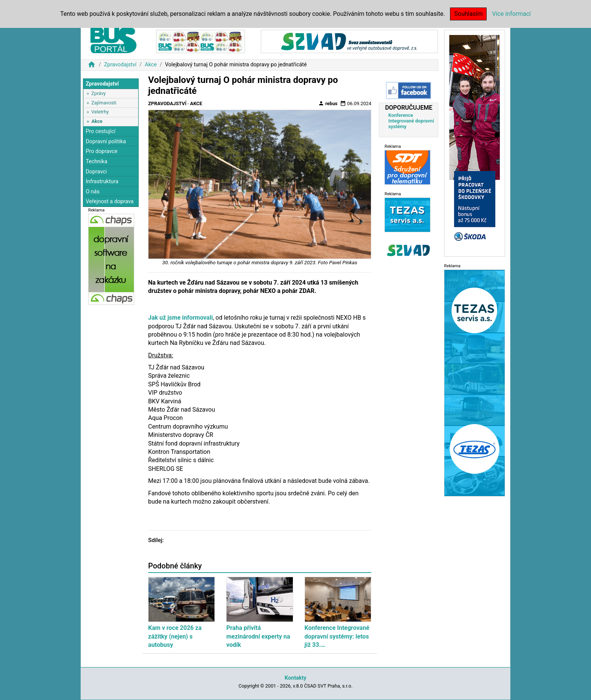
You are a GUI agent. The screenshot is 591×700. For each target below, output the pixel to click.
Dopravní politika (106, 142)
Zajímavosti (104, 103)
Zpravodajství (120, 65)
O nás (93, 192)
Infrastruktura (102, 182)
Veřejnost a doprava (109, 201)
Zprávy (98, 93)
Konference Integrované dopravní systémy (411, 121)
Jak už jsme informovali (181, 318)
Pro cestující (100, 131)
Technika (96, 162)
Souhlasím (468, 14)
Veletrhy (100, 112)
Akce (151, 65)
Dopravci (96, 172)
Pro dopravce (101, 151)
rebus (328, 103)
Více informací (511, 14)
